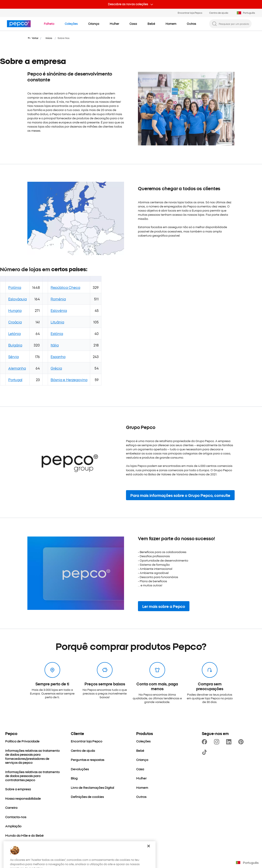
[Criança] (142, 760)
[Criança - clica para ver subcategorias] (94, 24)
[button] (180, 495)
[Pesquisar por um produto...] (234, 24)
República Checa (65, 287)
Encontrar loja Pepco (190, 13)
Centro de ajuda (219, 13)
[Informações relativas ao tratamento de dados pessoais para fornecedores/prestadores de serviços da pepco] (33, 757)
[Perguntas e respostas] (88, 760)
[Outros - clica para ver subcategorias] (192, 24)
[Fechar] (149, 856)
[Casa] (140, 769)
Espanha (58, 357)
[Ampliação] (13, 826)
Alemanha (17, 368)
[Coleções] (143, 741)
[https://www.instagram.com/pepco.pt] (217, 742)
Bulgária (15, 345)
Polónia (15, 287)
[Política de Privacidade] (22, 741)
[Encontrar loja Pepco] (87, 741)
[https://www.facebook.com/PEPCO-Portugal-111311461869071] (205, 742)
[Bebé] (140, 751)
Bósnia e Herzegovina (69, 380)
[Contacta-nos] (16, 817)
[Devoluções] (80, 769)
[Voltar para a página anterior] (33, 38)
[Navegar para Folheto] (49, 24)
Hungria (15, 310)
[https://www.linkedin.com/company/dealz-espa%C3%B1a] (230, 742)
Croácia (15, 322)
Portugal (15, 380)
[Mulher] (141, 778)
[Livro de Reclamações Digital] (92, 788)
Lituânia (57, 322)
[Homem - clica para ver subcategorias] (171, 24)
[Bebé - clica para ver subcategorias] (151, 24)
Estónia (57, 333)
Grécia (56, 368)
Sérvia (13, 357)
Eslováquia (17, 299)
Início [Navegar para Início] (49, 38)
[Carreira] (11, 808)
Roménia (58, 299)
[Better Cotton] (15, 845)
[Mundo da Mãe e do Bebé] (24, 835)
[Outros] (141, 797)
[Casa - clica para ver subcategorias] (133, 24)
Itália (55, 345)
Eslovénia (59, 310)
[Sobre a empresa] (18, 789)
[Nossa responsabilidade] (23, 798)
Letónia (14, 333)
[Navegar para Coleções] (71, 24)
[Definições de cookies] (87, 797)
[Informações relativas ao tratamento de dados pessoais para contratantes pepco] (33, 776)
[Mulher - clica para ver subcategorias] (114, 24)
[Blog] (74, 778)
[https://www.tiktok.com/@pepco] (205, 752)
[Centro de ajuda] (83, 751)
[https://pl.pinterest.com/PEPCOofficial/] (242, 742)
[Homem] (142, 788)
